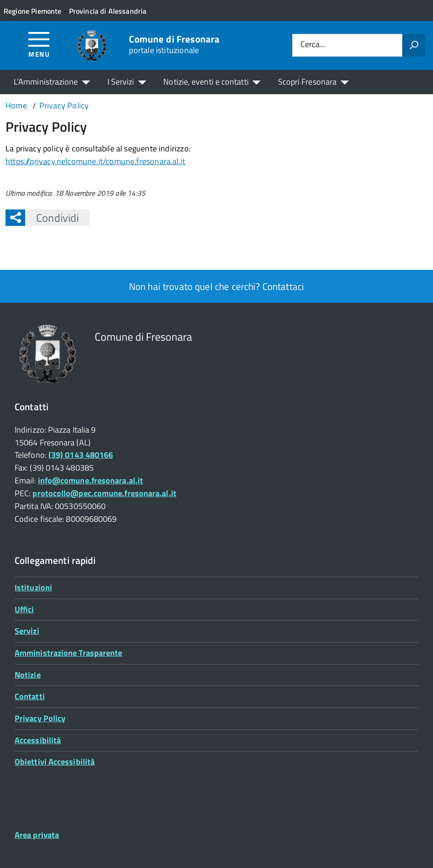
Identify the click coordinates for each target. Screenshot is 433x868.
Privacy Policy (40, 718)
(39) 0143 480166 (81, 455)
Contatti (30, 696)
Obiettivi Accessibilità (55, 762)
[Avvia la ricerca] (414, 45)
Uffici (24, 609)
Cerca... (313, 45)
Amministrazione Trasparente (68, 653)
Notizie (28, 675)
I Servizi (121, 82)
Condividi (52, 218)
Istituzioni (33, 587)
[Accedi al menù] (39, 44)
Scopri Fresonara (307, 82)
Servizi (27, 631)
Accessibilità (38, 740)
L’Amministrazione (46, 82)
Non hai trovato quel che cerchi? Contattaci (216, 286)
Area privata (37, 835)
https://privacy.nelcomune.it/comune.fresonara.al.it (95, 161)
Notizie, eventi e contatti (206, 82)
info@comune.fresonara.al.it (91, 480)
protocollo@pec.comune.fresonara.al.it (104, 493)
